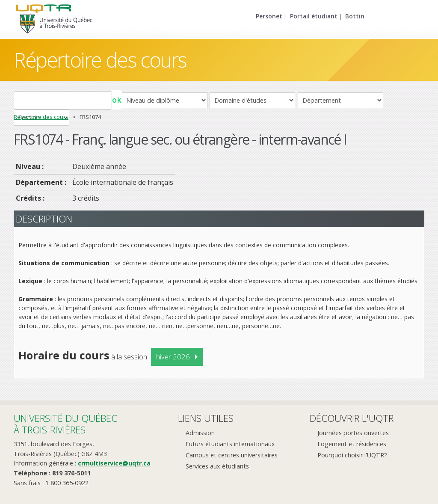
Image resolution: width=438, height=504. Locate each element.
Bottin (355, 16)
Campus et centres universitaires (232, 455)
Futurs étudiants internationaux (230, 444)
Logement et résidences (352, 444)
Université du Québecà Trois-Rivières (65, 424)
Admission (200, 433)
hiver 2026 (173, 357)
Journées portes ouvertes (353, 433)
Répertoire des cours (100, 60)
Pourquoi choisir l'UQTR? (352, 455)
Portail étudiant (314, 16)
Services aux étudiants (217, 466)
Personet (269, 16)
